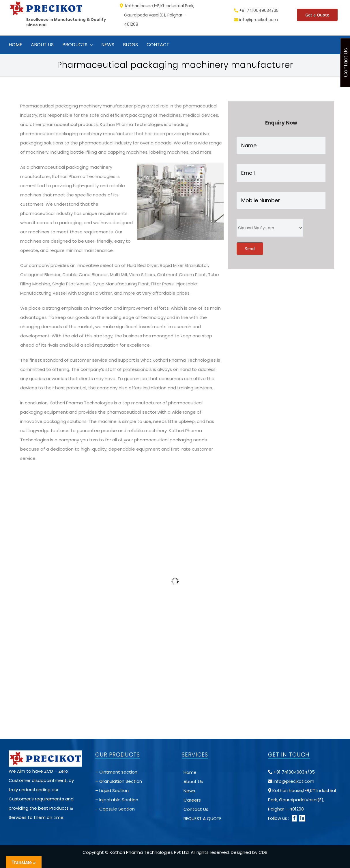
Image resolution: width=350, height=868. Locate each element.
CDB (263, 852)
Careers (192, 800)
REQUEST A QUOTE (202, 818)
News (189, 791)
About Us (193, 781)
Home (190, 772)
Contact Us (196, 809)
